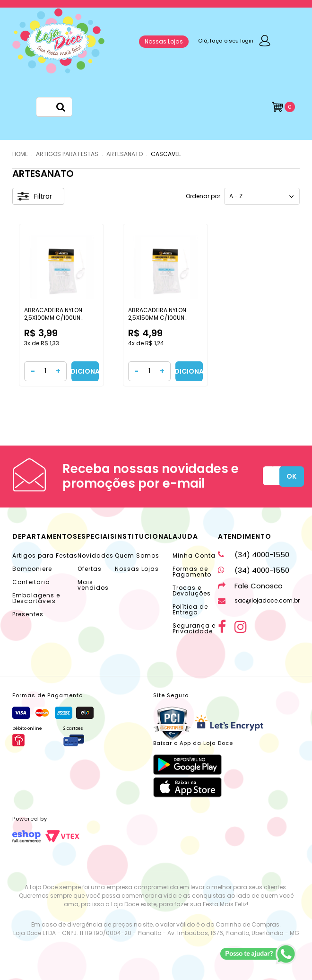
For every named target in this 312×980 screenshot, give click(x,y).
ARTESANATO (125, 154)
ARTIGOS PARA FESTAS (67, 154)
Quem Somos (137, 556)
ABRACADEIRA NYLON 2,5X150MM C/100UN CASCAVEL (157, 317)
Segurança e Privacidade (194, 628)
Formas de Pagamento (192, 572)
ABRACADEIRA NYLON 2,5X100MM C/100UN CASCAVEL (53, 317)
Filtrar (35, 196)
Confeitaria (31, 582)
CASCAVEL (166, 154)
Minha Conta (194, 556)
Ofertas (90, 569)
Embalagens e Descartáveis (36, 598)
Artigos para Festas (45, 556)
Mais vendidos (93, 585)
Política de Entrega (190, 609)
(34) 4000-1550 (254, 555)
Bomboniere (32, 569)
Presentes (28, 614)
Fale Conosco (250, 586)
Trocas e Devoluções (192, 591)
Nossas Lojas (164, 41)
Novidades (95, 556)
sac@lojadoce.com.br (259, 600)
